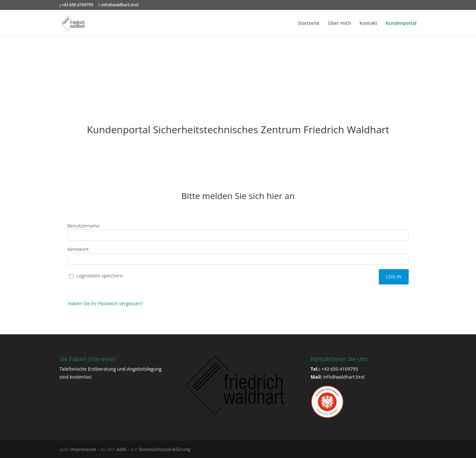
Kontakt (369, 23)
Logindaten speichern (96, 276)
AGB (121, 449)
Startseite (309, 23)
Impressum (83, 449)
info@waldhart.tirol (344, 377)
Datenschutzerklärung (165, 449)
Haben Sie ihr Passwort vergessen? (105, 303)
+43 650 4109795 (77, 5)
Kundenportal (401, 23)
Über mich (339, 23)
